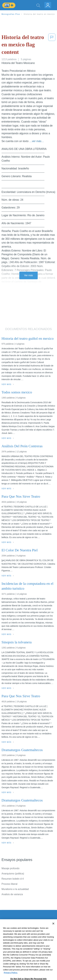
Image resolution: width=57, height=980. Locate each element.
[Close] (53, 932)
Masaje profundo (10, 868)
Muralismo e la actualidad (15, 889)
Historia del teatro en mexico (39, 14)
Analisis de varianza (12, 894)
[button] (52, 45)
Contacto (6, 927)
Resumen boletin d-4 (13, 879)
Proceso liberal (9, 884)
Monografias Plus (11, 14)
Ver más (29, 275)
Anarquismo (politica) (13, 874)
